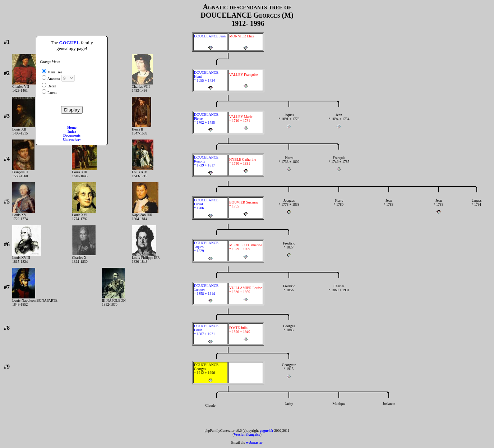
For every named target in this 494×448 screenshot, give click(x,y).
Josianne (389, 410)
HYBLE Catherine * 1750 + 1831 (246, 165)
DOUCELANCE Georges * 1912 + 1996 (211, 373)
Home (72, 127)
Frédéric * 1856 (289, 292)
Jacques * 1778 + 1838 (289, 206)
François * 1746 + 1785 (339, 164)
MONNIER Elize (246, 42)
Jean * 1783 (389, 206)
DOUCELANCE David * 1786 (211, 208)
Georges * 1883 (289, 332)
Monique (339, 410)
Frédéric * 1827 (289, 249)
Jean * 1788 (439, 206)
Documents (72, 135)
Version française (247, 435)
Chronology (72, 139)
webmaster (255, 442)
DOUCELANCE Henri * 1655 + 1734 (211, 80)
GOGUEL (70, 43)
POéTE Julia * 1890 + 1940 (246, 334)
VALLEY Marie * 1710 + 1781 (246, 123)
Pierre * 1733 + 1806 (289, 164)
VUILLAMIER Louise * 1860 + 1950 (246, 294)
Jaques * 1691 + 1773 (289, 121)
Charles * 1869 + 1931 (339, 292)
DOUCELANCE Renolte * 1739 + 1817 (211, 165)
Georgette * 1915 (289, 371)
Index (72, 131)
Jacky (289, 410)
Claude (210, 411)
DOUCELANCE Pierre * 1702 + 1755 (211, 122)
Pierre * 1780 (339, 206)
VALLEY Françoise (246, 81)
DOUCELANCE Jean (211, 42)
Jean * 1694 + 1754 (339, 121)
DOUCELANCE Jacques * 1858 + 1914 (211, 294)
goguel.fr (267, 431)
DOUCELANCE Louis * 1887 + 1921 (211, 334)
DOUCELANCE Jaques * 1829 (211, 251)
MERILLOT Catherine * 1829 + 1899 (246, 251)
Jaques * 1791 (477, 206)
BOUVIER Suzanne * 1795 (246, 208)
